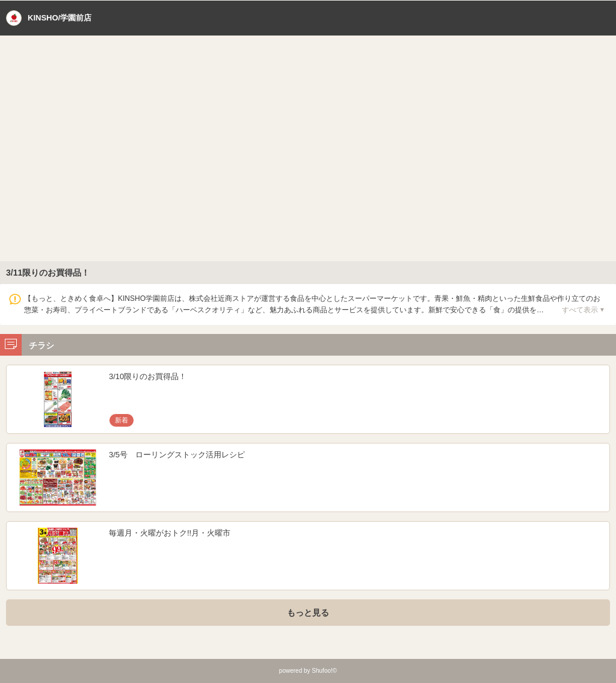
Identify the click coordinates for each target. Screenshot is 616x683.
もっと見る (308, 613)
